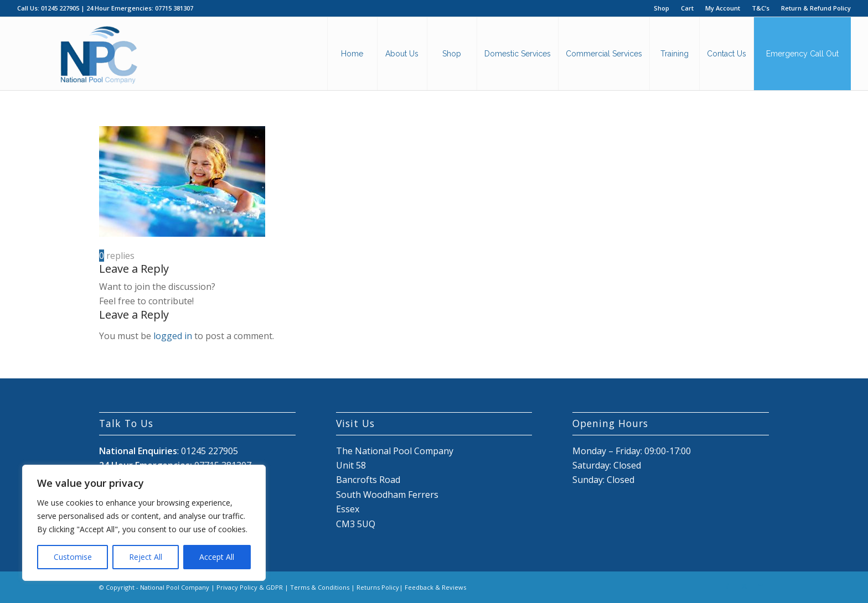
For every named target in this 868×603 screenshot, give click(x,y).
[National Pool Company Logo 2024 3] (98, 54)
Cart (687, 8)
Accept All (217, 557)
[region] (144, 523)
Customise (73, 557)
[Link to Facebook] (727, 586)
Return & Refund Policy (816, 8)
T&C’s (761, 8)
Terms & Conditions (320, 587)
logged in (173, 336)
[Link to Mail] (761, 586)
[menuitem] (662, 8)
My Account (723, 8)
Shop (662, 8)
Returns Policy (378, 587)
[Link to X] (744, 586)
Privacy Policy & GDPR (250, 587)
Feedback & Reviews (435, 587)
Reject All (146, 557)
